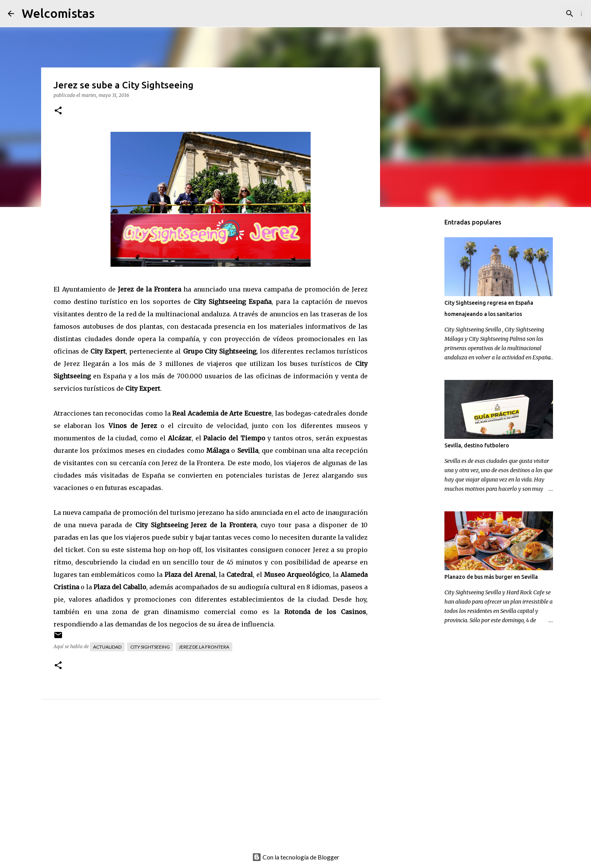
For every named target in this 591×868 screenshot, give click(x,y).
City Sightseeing (150, 647)
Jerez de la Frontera (204, 647)
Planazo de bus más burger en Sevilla (491, 577)
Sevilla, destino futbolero (477, 445)
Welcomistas (58, 13)
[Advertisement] (226, 784)
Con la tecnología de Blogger (296, 857)
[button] (58, 111)
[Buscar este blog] (544, 14)
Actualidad (107, 647)
